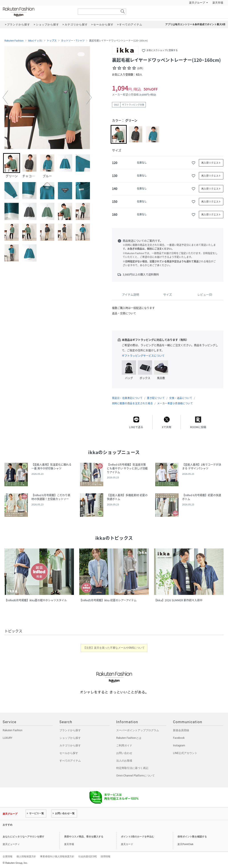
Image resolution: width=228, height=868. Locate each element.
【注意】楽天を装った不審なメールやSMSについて (114, 648)
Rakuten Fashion (37, 12)
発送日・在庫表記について (127, 398)
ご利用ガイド (124, 745)
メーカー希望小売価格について (175, 403)
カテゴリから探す (70, 745)
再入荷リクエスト (211, 163)
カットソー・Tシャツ (73, 41)
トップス (52, 41)
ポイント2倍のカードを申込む (137, 837)
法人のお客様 (124, 761)
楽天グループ (197, 3)
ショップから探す (70, 738)
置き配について (156, 398)
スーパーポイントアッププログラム (138, 730)
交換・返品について (181, 398)
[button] (5, 98)
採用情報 (106, 856)
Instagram (179, 745)
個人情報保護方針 (26, 856)
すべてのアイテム (70, 761)
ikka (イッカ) (35, 41)
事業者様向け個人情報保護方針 (57, 856)
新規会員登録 (181, 730)
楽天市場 (218, 3)
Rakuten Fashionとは (129, 738)
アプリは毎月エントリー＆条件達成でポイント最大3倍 (195, 24)
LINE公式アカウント (185, 753)
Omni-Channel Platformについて (135, 776)
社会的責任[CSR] (88, 856)
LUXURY (8, 738)
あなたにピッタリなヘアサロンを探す (23, 837)
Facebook (179, 738)
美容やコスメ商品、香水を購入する (84, 837)
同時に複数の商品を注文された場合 (132, 403)
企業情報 (8, 856)
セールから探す (69, 753)
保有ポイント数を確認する (192, 837)
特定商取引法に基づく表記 (132, 768)
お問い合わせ (124, 753)
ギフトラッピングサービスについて (143, 356)
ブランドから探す (70, 730)
